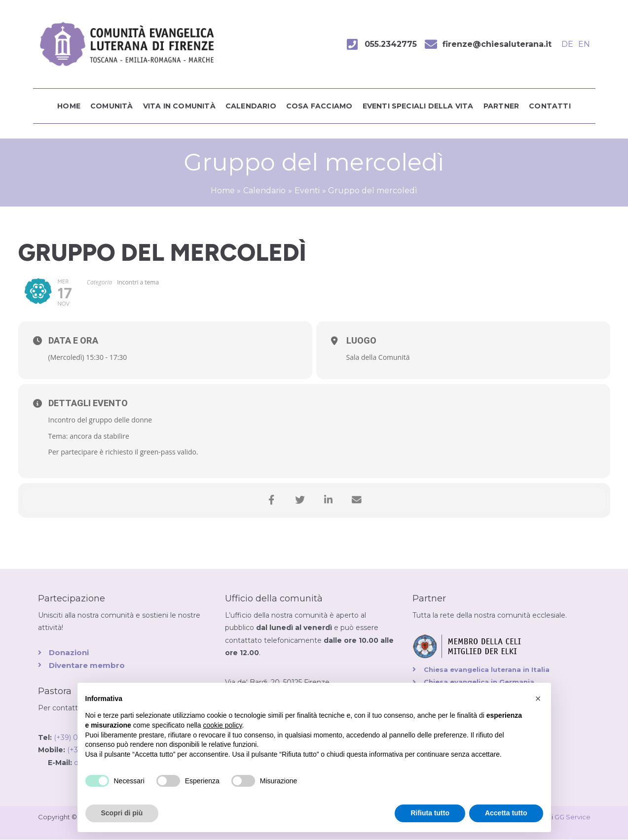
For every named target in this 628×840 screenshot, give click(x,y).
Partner (501, 106)
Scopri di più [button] (122, 813)
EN (584, 44)
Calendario (251, 106)
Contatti (550, 106)
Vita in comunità (179, 106)
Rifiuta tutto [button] (430, 813)
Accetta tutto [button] (506, 813)
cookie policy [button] (222, 725)
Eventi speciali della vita (418, 106)
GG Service (573, 817)
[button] (538, 699)
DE (567, 44)
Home (69, 106)
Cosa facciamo (319, 106)
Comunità (112, 106)
